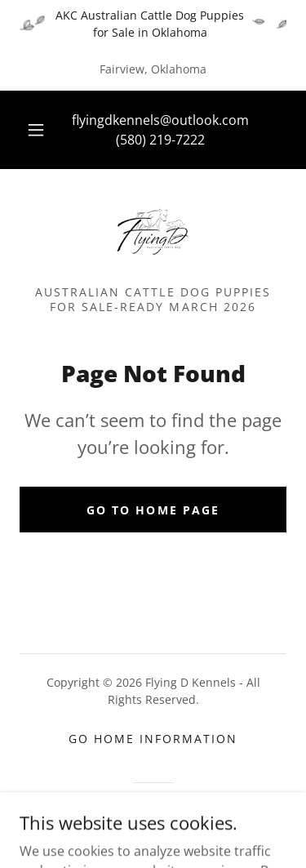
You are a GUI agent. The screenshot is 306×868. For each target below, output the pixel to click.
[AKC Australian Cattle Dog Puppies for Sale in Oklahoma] (153, 24)
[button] (36, 130)
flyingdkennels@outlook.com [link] (160, 120)
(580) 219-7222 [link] (160, 140)
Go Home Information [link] (153, 739)
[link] (153, 234)
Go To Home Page (153, 510)
